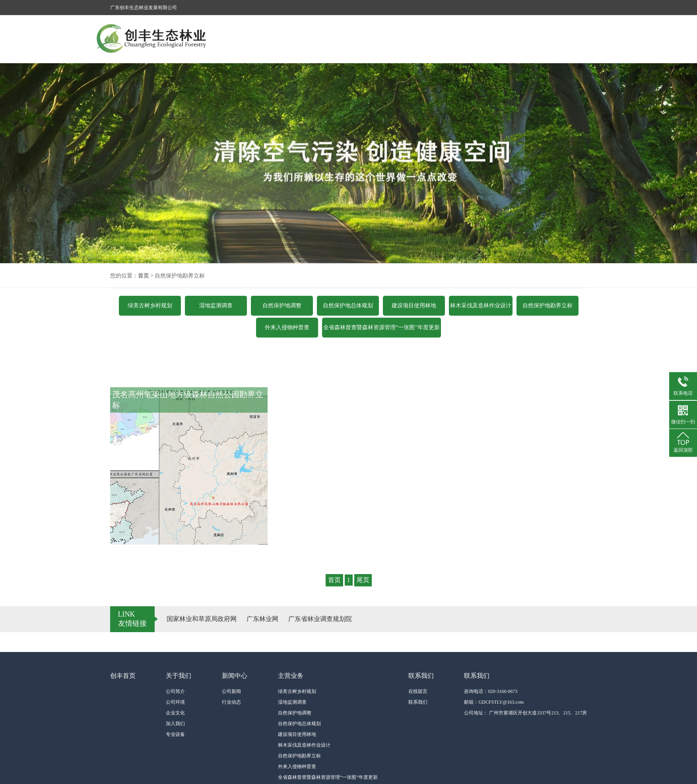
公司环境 (175, 702)
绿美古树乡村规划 (150, 306)
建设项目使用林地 (414, 306)
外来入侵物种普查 (287, 327)
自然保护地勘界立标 (548, 306)
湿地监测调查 (216, 306)
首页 (144, 276)
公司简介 (175, 691)
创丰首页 (321, 39)
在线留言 (418, 691)
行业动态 (231, 702)
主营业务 (480, 39)
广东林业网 (262, 619)
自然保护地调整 (282, 306)
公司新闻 (231, 691)
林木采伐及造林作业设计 (481, 306)
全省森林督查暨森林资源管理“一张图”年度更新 (381, 327)
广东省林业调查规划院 (320, 619)
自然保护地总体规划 (348, 306)
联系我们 (533, 39)
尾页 (363, 580)
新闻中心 (427, 39)
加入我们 (175, 724)
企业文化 (175, 713)
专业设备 (175, 734)
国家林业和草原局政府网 (202, 619)
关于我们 (374, 39)
